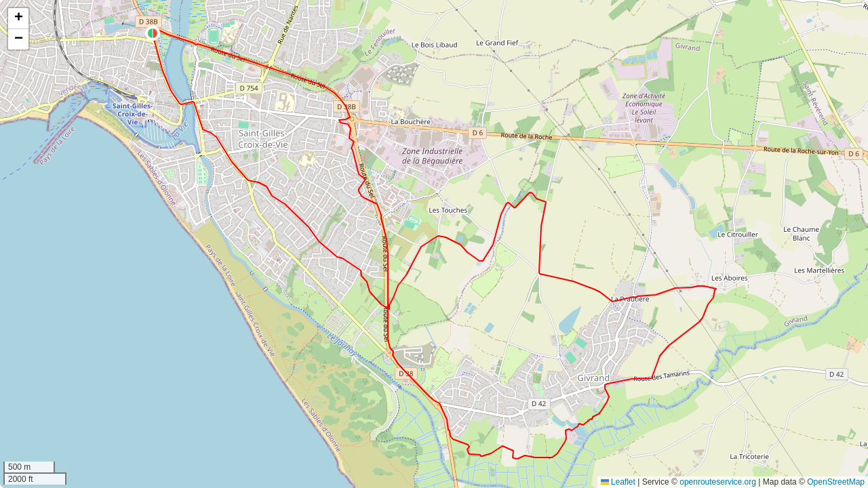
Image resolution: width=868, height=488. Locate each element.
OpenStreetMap (836, 482)
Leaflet (618, 482)
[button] (153, 33)
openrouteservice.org (718, 482)
